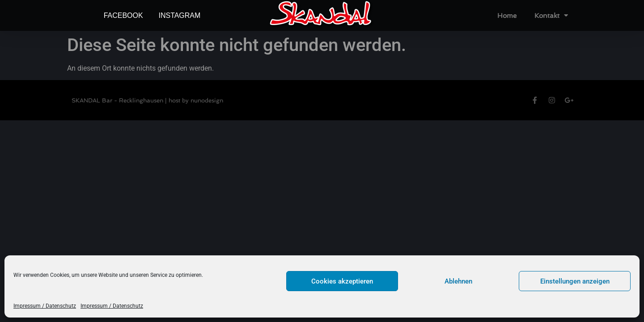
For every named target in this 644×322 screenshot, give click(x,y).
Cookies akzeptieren (342, 281)
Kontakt (551, 15)
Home (507, 16)
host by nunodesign (196, 100)
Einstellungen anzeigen (575, 281)
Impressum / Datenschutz (45, 306)
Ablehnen (458, 281)
